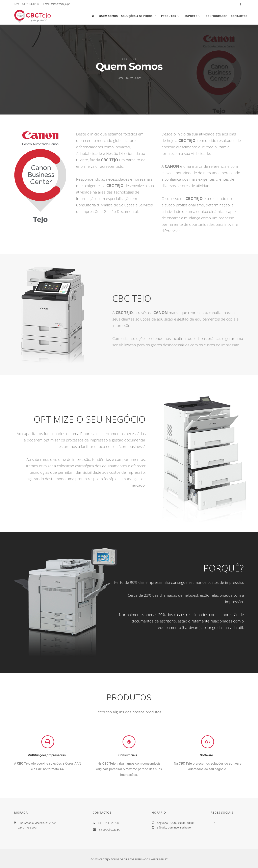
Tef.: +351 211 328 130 (27, 4)
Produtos (170, 16)
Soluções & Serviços (138, 16)
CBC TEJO (129, 59)
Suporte (192, 16)
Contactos (239, 17)
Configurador (216, 17)
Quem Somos (107, 17)
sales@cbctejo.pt (109, 829)
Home (120, 78)
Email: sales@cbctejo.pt (56, 4)
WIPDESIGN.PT (159, 859)
